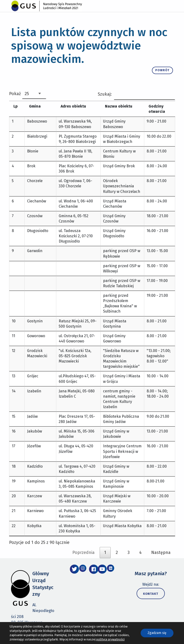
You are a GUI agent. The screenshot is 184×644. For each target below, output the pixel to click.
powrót (164, 69)
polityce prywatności (110, 639)
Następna (161, 558)
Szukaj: (136, 94)
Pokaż (28, 94)
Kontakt (151, 599)
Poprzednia (83, 558)
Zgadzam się (157, 633)
